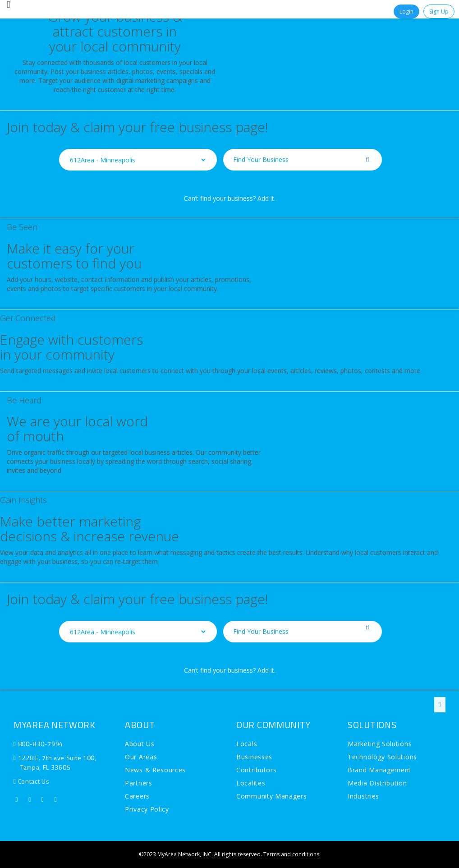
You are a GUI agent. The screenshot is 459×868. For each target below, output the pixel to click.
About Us (140, 744)
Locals (247, 744)
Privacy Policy (147, 809)
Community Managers (272, 796)
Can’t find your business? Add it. (230, 198)
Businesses (254, 757)
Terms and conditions (291, 854)
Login (406, 12)
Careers (137, 796)
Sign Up (439, 12)
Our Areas (141, 757)
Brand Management (379, 770)
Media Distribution (377, 783)
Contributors (256, 770)
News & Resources (155, 770)
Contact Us (34, 781)
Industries (363, 796)
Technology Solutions (382, 757)
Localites (251, 783)
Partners (139, 783)
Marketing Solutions (380, 744)
